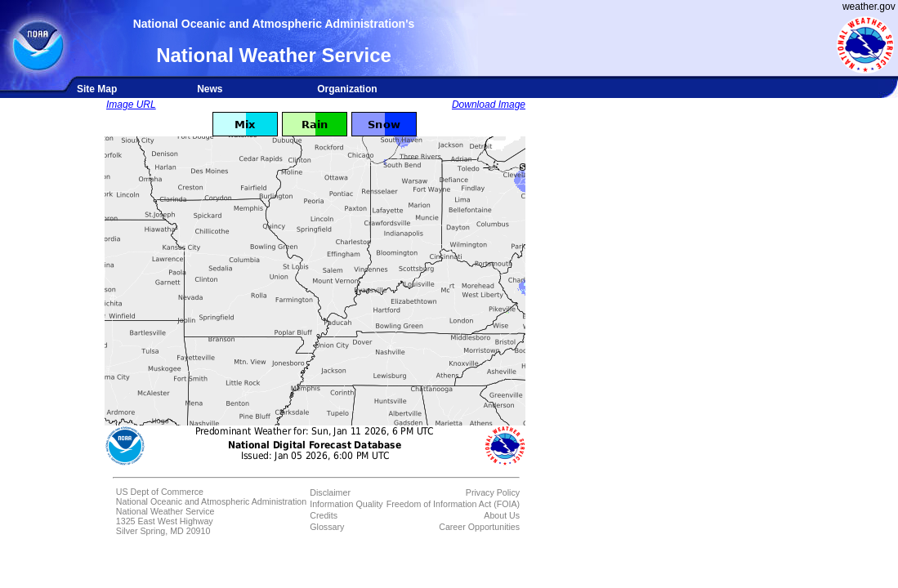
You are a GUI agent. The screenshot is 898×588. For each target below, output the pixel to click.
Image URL (131, 105)
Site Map (97, 89)
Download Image (489, 105)
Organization (347, 89)
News (210, 89)
